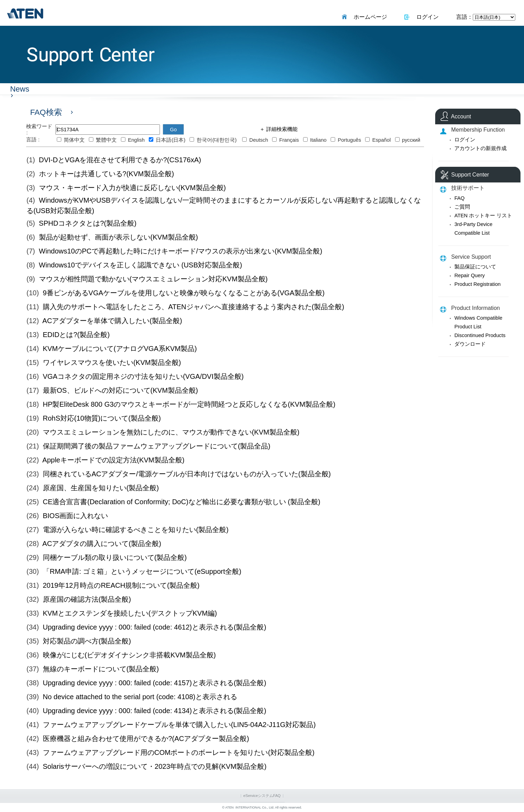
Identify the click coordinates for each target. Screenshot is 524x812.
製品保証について (475, 267)
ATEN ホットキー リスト (483, 216)
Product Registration (477, 284)
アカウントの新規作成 (480, 148)
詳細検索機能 (281, 129)
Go (174, 130)
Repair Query (469, 275)
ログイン (426, 17)
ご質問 (462, 207)
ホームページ (369, 17)
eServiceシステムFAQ (262, 796)
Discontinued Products (480, 335)
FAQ (459, 198)
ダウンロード (470, 344)
